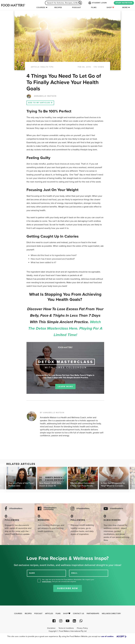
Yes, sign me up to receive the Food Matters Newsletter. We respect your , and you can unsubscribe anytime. (68, 581)
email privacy (47, 582)
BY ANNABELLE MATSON (52, 413)
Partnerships (93, 614)
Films (94, 8)
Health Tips (47, 67)
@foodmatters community (50, 509)
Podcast (77, 8)
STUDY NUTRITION (124, 3)
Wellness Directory (111, 614)
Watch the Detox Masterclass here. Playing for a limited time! (65, 328)
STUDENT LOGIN (97, 3)
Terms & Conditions (66, 628)
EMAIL (74, 573)
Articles (49, 614)
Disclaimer (51, 628)
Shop (110, 8)
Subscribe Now (68, 588)
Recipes (58, 8)
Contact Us (78, 614)
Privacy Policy (82, 628)
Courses (41, 8)
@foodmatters (16, 509)
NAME (32, 573)
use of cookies (107, 636)
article (35, 67)
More (125, 8)
